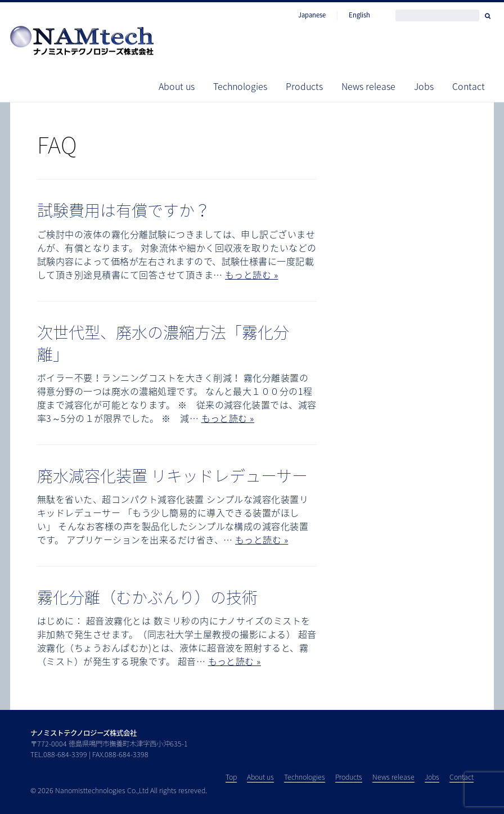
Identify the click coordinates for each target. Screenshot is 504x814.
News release (368, 86)
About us (177, 86)
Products (304, 86)
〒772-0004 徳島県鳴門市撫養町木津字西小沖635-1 (109, 744)
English (359, 15)
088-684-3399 (65, 754)
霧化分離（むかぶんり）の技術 (147, 597)
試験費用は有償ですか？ (124, 210)
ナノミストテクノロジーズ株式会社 (84, 733)
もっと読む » (251, 275)
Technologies (240, 86)
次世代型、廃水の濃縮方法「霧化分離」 (163, 343)
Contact (469, 86)
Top (231, 777)
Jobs (424, 86)
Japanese (312, 15)
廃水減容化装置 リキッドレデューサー (172, 476)
